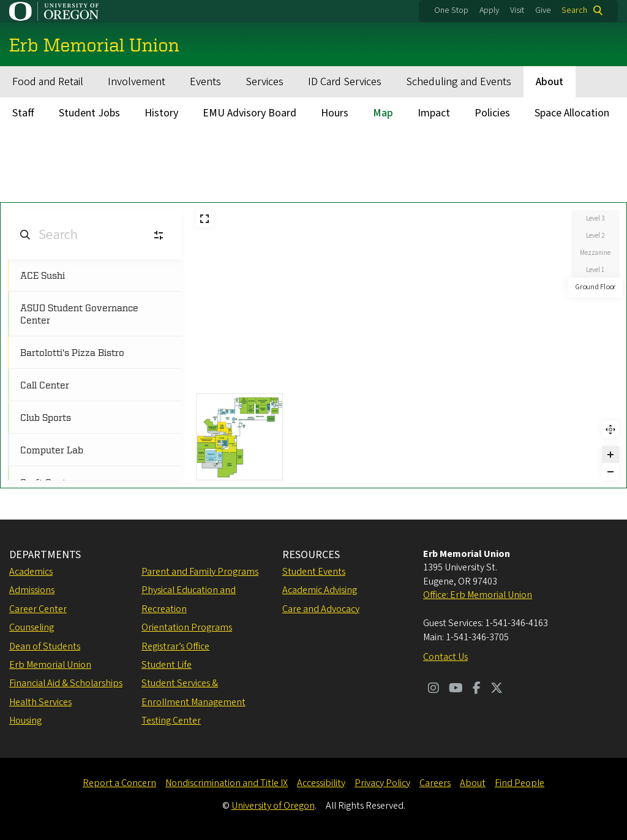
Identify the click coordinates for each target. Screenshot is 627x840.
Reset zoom (610, 429)
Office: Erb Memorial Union (478, 595)
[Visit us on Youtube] (456, 689)
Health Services (40, 702)
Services (265, 82)
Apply (489, 10)
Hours (335, 113)
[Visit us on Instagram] (434, 689)
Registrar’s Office (175, 646)
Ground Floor (595, 287)
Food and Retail (48, 82)
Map (383, 113)
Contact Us (445, 657)
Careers (435, 783)
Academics (31, 572)
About (550, 82)
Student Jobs (89, 113)
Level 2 (595, 236)
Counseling (32, 627)
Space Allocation (572, 113)
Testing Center (171, 721)
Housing (25, 721)
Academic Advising (320, 590)
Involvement (137, 82)
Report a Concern (119, 783)
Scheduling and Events (459, 82)
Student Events (314, 572)
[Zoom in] (610, 455)
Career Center (38, 609)
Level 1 (595, 270)
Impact (434, 113)
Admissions (32, 590)
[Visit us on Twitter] (497, 689)
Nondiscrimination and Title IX (227, 783)
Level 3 (595, 218)
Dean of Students (45, 646)
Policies (492, 113)
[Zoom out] (610, 472)
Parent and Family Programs (200, 572)
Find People (520, 783)
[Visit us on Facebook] (477, 689)
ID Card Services (345, 82)
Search (574, 10)
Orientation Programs (187, 627)
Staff (23, 113)
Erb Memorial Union (50, 665)
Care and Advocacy (321, 609)
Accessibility (321, 783)
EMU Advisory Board (250, 113)
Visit (517, 10)
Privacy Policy (382, 783)
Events (205, 82)
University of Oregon (273, 806)
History (161, 113)
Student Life (167, 665)
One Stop (451, 10)
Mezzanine (595, 253)
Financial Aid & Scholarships (66, 683)
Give (543, 10)
